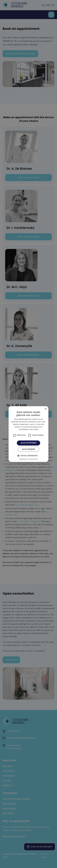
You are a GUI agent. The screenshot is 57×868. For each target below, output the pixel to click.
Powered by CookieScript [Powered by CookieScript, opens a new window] (29, 459)
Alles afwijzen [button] (28, 449)
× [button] (46, 409)
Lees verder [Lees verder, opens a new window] (34, 429)
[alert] (28, 434)
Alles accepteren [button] (29, 443)
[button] (28, 456)
